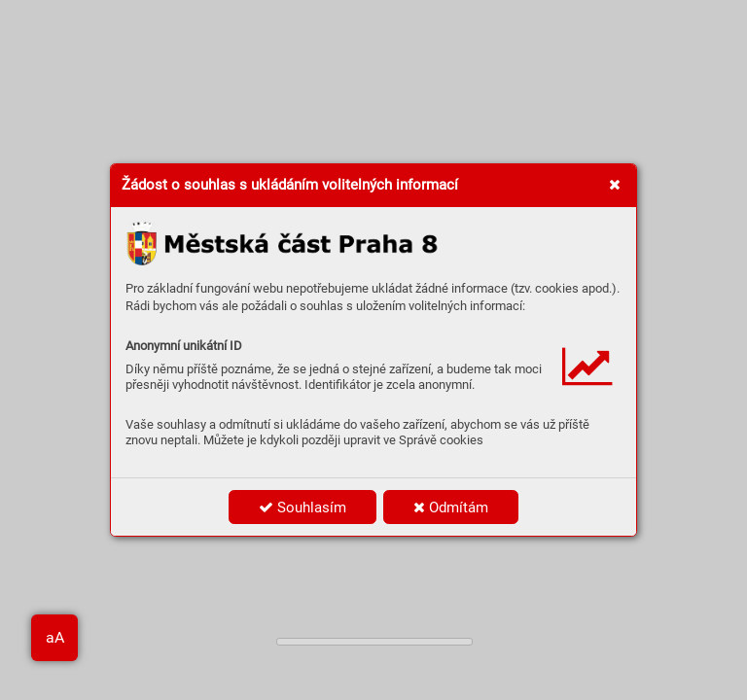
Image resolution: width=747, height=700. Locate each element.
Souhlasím (302, 507)
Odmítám (451, 507)
